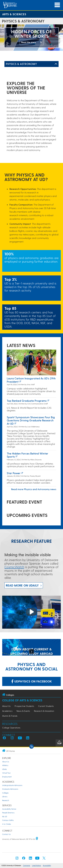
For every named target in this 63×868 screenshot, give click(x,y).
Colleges (5, 793)
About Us (6, 706)
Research (6, 800)
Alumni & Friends (10, 716)
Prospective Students (24, 706)
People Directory (8, 813)
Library (5, 797)
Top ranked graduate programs (27, 401)
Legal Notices (36, 866)
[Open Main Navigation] (57, 5)
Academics (7, 711)
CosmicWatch (14, 567)
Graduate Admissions (10, 789)
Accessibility (47, 866)
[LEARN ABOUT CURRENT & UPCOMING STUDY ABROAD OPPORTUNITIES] (31, 648)
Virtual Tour (6, 773)
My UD (5, 816)
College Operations (11, 728)
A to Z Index (7, 824)
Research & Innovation (44, 711)
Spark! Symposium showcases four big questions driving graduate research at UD (31, 420)
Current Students (46, 706)
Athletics (5, 765)
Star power (14, 473)
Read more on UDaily (22, 585)
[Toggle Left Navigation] (56, 64)
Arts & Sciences (14, 14)
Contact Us (6, 834)
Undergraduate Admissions (12, 785)
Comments (26, 866)
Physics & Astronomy (21, 64)
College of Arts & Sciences (22, 700)
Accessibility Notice (9, 809)
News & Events (23, 711)
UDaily (5, 769)
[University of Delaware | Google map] (37, 839)
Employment (7, 777)
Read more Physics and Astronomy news (34, 489)
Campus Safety (8, 820)
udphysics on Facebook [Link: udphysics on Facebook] (31, 681)
